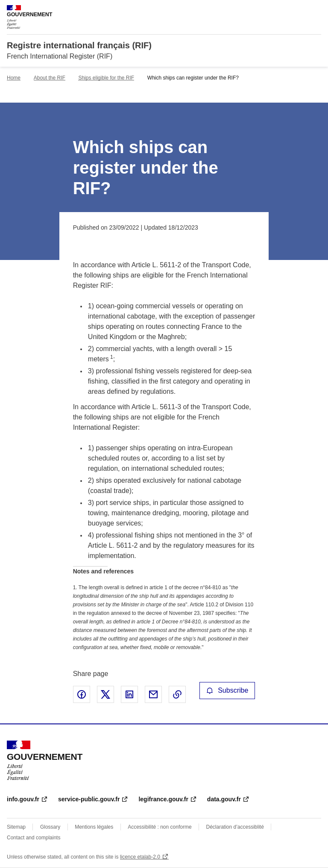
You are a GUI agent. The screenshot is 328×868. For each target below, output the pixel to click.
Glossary (50, 827)
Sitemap (16, 827)
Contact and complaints (34, 838)
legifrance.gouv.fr (163, 799)
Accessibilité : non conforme (160, 827)
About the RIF (50, 78)
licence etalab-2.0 (140, 857)
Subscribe (227, 690)
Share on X (105, 694)
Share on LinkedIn (129, 694)
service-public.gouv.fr (89, 799)
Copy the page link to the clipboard (177, 694)
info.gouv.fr (23, 799)
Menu (316, 10)
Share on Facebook (82, 694)
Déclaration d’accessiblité (235, 827)
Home (14, 78)
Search (299, 10)
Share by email (153, 694)
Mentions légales (94, 827)
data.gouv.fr (224, 799)
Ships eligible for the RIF (106, 78)
